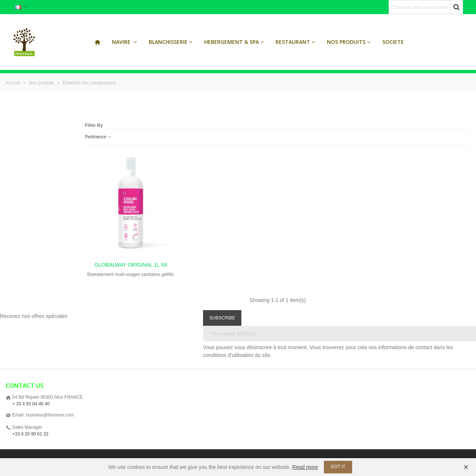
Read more (305, 467)
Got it (338, 467)
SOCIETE (393, 42)
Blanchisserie (168, 42)
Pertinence (98, 137)
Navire (122, 42)
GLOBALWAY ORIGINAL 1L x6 (131, 265)
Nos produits (346, 42)
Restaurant (293, 42)
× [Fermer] (466, 467)
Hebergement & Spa (231, 42)
